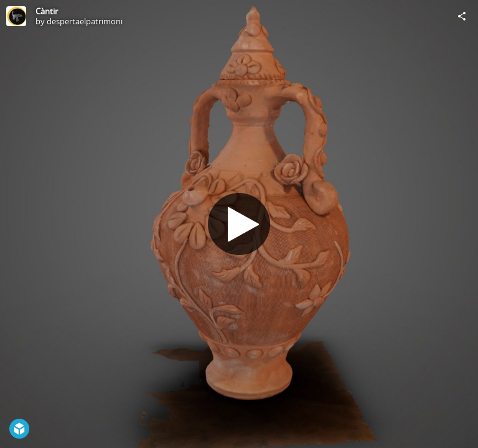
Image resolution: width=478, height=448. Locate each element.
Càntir (47, 11)
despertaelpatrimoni (85, 21)
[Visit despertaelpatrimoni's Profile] (16, 16)
